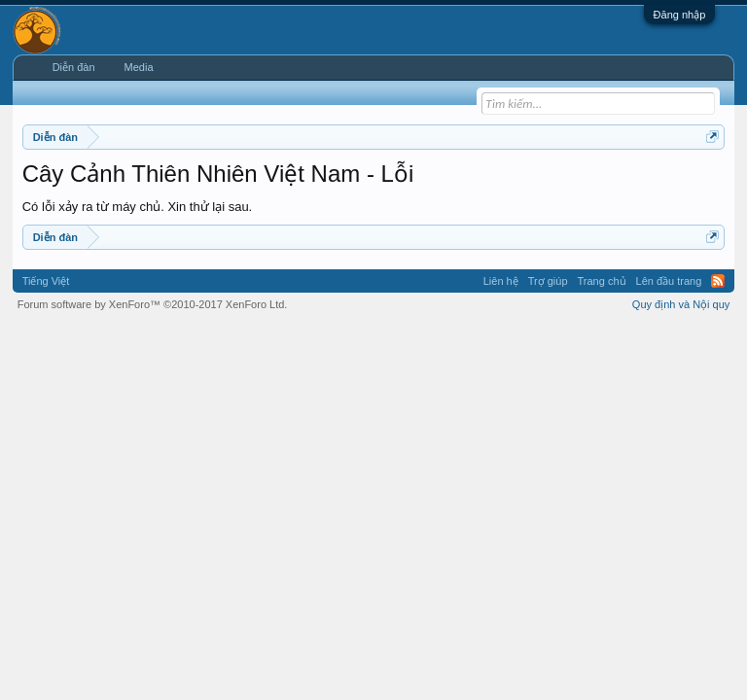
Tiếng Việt (46, 281)
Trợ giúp (548, 281)
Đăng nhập (680, 15)
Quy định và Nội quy (681, 304)
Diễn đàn (74, 67)
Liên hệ (501, 281)
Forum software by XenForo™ (153, 304)
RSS (718, 281)
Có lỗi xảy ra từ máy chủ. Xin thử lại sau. (138, 207)
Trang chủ (602, 281)
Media (139, 67)
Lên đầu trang (669, 281)
